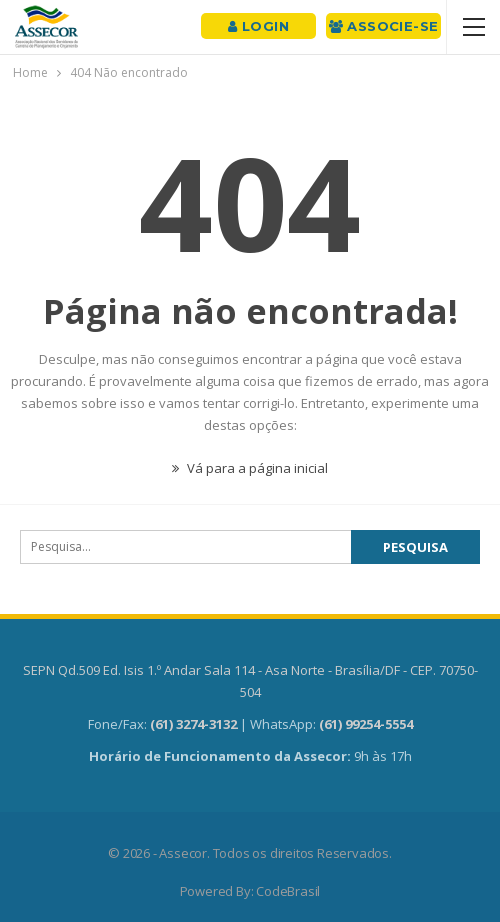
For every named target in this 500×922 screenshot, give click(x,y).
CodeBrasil (288, 891)
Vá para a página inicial (250, 468)
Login (258, 26)
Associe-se (384, 26)
